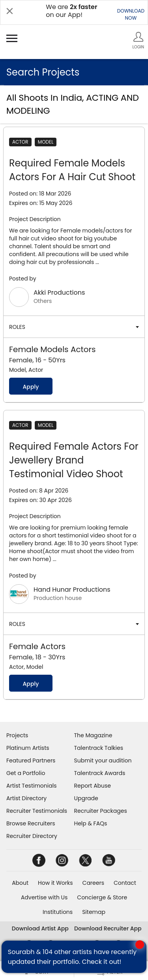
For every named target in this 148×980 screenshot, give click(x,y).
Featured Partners (31, 760)
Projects (17, 735)
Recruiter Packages (101, 811)
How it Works (55, 883)
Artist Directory (26, 798)
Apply (31, 387)
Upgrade (86, 798)
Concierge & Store (102, 897)
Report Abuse (93, 786)
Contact (125, 883)
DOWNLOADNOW (131, 14)
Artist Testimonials (31, 786)
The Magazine (93, 735)
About (20, 883)
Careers (93, 883)
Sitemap (94, 912)
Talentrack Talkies (99, 748)
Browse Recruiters (31, 823)
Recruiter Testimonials (37, 811)
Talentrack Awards (100, 773)
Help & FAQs (91, 823)
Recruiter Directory (32, 836)
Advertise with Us (44, 897)
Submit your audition (103, 760)
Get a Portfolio (26, 773)
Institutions (58, 912)
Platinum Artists (28, 748)
